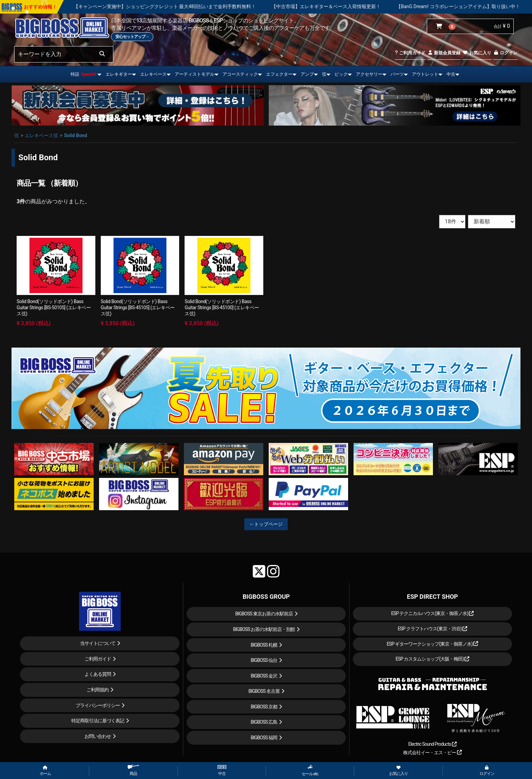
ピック (341, 74)
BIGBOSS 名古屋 (264, 691)
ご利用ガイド (410, 53)
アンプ (307, 74)
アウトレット (425, 74)
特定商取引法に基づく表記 (98, 721)
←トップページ (266, 524)
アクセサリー (369, 74)
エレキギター (119, 74)
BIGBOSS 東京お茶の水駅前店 (264, 614)
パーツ (397, 74)
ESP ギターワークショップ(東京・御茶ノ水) (433, 644)
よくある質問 (98, 674)
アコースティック (240, 74)
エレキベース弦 (41, 135)
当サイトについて (98, 643)
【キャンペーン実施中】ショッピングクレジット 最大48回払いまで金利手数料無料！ (183, 6)
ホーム (45, 771)
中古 (451, 74)
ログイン (505, 53)
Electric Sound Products (432, 744)
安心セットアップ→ (132, 37)
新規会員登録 (444, 53)
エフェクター (279, 74)
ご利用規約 (98, 690)
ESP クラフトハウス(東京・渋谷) (432, 629)
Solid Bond (76, 135)
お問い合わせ (98, 736)
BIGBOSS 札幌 (264, 645)
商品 (133, 770)
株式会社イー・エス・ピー (432, 753)
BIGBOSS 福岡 (264, 738)
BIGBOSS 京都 (264, 707)
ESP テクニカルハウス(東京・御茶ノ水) (433, 613)
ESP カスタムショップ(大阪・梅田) (433, 659)
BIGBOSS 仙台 (264, 660)
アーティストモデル (195, 74)
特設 (83, 74)
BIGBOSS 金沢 (264, 676)
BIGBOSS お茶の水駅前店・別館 (264, 629)
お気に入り (477, 53)
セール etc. (310, 770)
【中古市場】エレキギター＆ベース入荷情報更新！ (345, 6)
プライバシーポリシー (98, 705)
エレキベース (153, 74)
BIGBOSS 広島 (264, 722)
